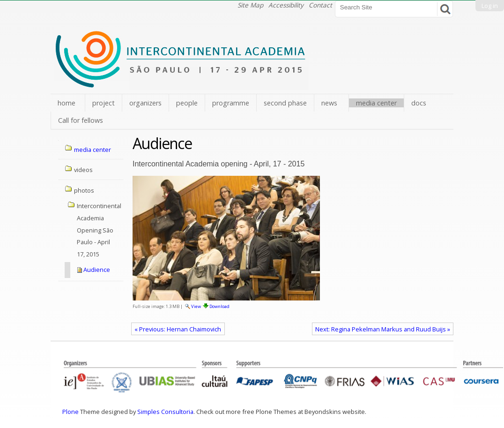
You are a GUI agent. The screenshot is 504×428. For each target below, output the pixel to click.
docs (419, 103)
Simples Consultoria (165, 412)
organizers (145, 103)
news (329, 103)
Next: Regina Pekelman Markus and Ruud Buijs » (383, 329)
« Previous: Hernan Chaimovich (178, 329)
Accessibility (286, 5)
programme (231, 103)
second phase (285, 103)
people (187, 103)
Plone (70, 412)
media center (376, 103)
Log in (490, 6)
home (67, 103)
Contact (320, 5)
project (104, 103)
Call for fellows (81, 120)
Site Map (250, 5)
